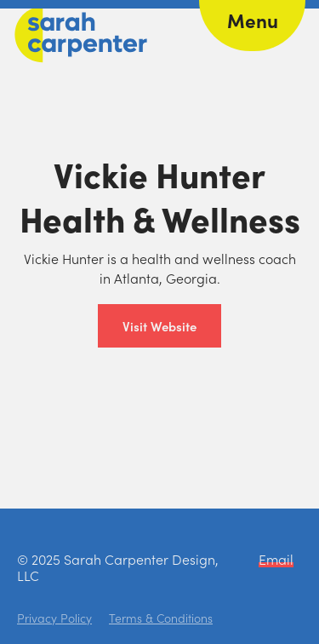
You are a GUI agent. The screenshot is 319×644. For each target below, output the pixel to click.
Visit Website (159, 326)
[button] (252, 26)
